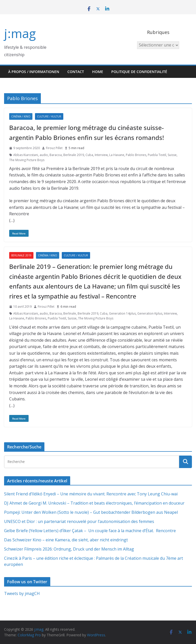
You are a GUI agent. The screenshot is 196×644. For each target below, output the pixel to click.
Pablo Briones (136, 155)
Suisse (172, 155)
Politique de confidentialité (139, 72)
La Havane (117, 155)
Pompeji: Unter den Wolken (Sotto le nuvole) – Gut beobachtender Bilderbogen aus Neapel (91, 512)
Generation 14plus (122, 313)
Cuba (89, 155)
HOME (98, 72)
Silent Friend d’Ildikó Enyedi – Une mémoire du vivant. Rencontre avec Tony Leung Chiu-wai (91, 494)
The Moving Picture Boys (27, 160)
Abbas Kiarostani (26, 155)
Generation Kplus (150, 313)
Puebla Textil (157, 155)
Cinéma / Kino (21, 116)
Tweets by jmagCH (22, 593)
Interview (101, 155)
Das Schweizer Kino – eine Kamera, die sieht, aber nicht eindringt (66, 540)
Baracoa (56, 155)
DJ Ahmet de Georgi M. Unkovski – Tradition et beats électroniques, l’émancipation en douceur (94, 503)
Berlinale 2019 (74, 155)
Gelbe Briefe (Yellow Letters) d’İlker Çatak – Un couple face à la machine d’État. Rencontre (90, 531)
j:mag (20, 33)
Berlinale (70, 313)
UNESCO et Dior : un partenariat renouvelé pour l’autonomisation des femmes (79, 521)
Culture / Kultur (49, 116)
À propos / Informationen (34, 72)
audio (44, 155)
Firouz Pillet (54, 148)
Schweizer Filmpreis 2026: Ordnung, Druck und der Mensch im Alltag (69, 549)
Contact (76, 72)
